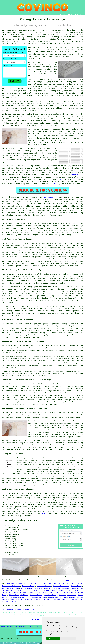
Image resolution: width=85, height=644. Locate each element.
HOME (54, 14)
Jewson (59, 179)
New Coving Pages (12, 626)
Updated (31, 626)
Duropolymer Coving (74, 584)
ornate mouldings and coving (22, 35)
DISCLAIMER (79, 14)
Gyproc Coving (33, 584)
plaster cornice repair (33, 376)
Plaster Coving (36, 595)
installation (30, 95)
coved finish (74, 106)
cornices (79, 123)
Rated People (77, 175)
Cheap (13, 153)
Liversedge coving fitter (19, 106)
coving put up (13, 41)
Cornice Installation (16, 584)
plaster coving (25, 287)
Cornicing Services (68, 595)
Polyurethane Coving (53, 590)
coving (38, 59)
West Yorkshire (52, 480)
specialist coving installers (49, 134)
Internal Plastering (24, 599)
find (8, 493)
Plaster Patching (75, 599)
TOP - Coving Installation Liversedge (18, 609)
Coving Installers (61, 586)
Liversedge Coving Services (19, 521)
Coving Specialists (56, 584)
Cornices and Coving (10, 588)
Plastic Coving (29, 586)
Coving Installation (60, 588)
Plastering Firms (42, 599)
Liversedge (48, 197)
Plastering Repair (58, 599)
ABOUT (64, 14)
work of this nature (37, 138)
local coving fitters (31, 300)
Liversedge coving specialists (31, 458)
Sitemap (3, 626)
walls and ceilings (73, 52)
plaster (53, 54)
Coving (31, 80)
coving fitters (27, 211)
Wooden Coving (8, 599)
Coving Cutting (55, 597)
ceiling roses (53, 125)
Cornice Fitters (44, 586)
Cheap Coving (77, 586)
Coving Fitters (27, 593)
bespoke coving (42, 465)
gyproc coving (32, 469)
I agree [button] (50, 638)
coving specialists (54, 206)
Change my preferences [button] (68, 638)
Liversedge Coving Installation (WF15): (19, 30)
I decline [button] (57, 638)
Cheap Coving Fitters (19, 595)
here (43, 514)
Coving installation (11, 197)
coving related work (21, 480)
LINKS (59, 14)
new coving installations (33, 114)
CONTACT (71, 14)
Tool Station (54, 184)
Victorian (32, 74)
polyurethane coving (36, 478)
